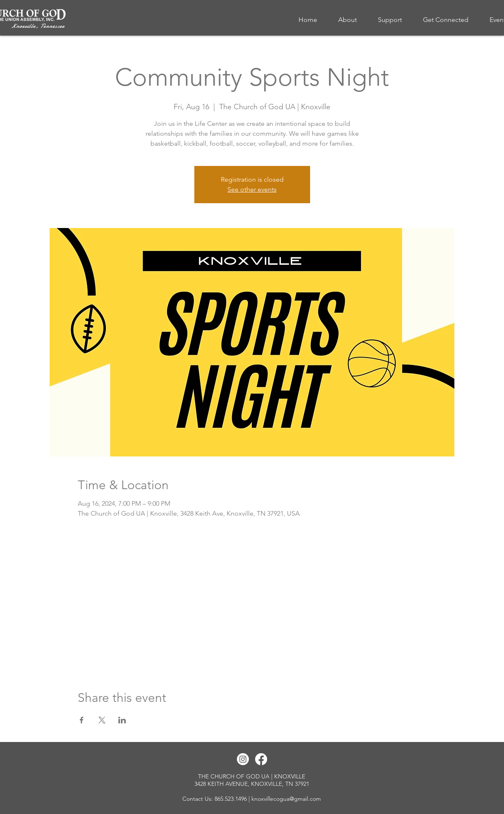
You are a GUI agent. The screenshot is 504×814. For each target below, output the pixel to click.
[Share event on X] (102, 720)
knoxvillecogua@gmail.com (286, 799)
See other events (252, 189)
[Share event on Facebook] (82, 720)
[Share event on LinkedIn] (122, 720)
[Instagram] (243, 759)
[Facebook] (261, 759)
